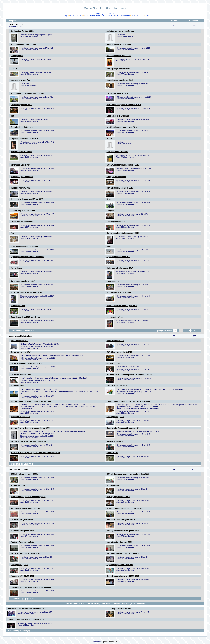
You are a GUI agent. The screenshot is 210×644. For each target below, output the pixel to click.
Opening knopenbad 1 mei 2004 (120, 565)
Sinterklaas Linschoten (20, 165)
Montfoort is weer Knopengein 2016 (122, 127)
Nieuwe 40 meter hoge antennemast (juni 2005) (31, 428)
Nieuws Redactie (16, 24)
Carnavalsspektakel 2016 (117, 93)
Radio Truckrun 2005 (115, 441)
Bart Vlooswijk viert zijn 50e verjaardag (123, 553)
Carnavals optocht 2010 (21, 352)
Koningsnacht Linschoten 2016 (120, 188)
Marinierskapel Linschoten (22, 177)
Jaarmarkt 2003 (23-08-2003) (23, 531)
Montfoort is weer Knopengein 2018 (122, 306)
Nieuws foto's (112, 453)
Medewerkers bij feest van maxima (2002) (28, 497)
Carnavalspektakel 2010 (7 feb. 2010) (26, 363)
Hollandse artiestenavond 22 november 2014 (27, 609)
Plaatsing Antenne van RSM (22, 542)
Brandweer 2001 (113, 485)
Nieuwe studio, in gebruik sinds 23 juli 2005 (29, 441)
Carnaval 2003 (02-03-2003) (22, 520)
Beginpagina (100, 14)
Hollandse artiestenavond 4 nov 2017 (26, 292)
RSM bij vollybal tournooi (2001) (24, 474)
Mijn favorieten (138, 16)
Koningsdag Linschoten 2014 (119, 69)
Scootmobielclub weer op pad (23, 44)
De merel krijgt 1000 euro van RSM (25, 553)
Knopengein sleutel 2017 (117, 222)
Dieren (109, 246)
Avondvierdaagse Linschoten (119, 44)
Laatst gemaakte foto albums (21, 336)
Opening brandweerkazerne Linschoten (27, 257)
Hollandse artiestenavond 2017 (120, 268)
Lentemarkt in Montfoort (21, 80)
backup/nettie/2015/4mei (21, 188)
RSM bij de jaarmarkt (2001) (118, 497)
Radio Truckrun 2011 (115, 341)
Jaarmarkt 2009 (113, 363)
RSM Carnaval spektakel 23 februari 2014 (124, 105)
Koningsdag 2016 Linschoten (23, 211)
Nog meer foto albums (18, 469)
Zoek (148, 16)
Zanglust (110, 211)
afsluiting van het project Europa (121, 31)
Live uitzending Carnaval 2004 (119, 542)
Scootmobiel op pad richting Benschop (27, 93)
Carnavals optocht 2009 (21, 375)
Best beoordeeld (123, 16)
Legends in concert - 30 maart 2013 (26, 139)
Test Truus (15, 69)
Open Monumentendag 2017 (119, 257)
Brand (109, 139)
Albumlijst (64, 16)
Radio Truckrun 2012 (19, 341)
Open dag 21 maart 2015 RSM (119, 609)
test (12, 116)
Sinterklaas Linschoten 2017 (23, 281)
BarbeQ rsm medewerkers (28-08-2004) (123, 576)
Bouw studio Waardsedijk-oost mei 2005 (124, 428)
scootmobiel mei (18, 306)
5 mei (109, 199)
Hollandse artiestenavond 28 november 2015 (27, 620)
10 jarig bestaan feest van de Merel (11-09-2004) (31, 587)
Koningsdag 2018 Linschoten (119, 292)
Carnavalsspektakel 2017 (21, 105)
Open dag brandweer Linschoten (25, 246)
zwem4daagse (113, 281)
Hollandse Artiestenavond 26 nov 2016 (27, 199)
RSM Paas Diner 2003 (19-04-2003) (121, 520)
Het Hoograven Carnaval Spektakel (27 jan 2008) (31, 401)
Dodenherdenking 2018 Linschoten (25, 317)
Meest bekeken (108, 16)
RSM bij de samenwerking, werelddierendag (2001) (128, 474)
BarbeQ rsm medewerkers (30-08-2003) (123, 531)
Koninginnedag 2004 (19, 565)
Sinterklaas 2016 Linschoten (23, 222)
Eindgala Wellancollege (117, 177)
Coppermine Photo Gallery (109, 642)
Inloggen (111, 14)
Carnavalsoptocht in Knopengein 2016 (123, 165)
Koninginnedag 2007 (115, 417)
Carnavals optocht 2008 (117, 386)
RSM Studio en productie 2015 (119, 352)
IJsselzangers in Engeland (118, 116)
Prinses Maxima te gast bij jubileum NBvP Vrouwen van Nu (36, 453)
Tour (13, 233)
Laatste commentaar (92, 16)
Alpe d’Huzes (16, 268)
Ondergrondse (17, 56)
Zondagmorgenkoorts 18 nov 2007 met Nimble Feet (128, 401)
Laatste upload (76, 16)
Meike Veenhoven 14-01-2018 (119, 56)
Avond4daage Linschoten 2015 (120, 80)
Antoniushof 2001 (18, 485)
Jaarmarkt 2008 (17, 386)
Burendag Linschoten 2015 (22, 127)
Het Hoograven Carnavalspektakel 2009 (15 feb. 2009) (129, 375)
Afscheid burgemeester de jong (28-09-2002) (125, 508)
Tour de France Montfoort (117, 152)
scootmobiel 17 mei (115, 317)
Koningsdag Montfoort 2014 (22, 31)
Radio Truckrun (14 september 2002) (26, 508)
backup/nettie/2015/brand (21, 152)
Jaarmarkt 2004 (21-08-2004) (23, 576)
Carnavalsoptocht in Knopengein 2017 (123, 233)
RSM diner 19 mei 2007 (20, 417)
